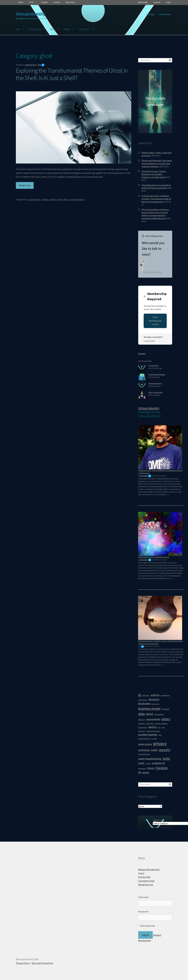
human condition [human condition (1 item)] (161, 723)
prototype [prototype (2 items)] (144, 750)
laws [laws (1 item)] (163, 727)
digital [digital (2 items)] (149, 714)
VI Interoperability (155, 383)
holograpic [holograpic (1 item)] (150, 723)
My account (70, 2)
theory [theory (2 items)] (151, 768)
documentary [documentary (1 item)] (159, 714)
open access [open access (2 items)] (145, 744)
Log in (141, 873)
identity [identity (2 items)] (153, 727)
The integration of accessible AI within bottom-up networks (156, 187)
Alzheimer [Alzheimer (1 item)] (146, 695)
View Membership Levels (155, 321)
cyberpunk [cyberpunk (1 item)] (165, 709)
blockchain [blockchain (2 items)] (144, 704)
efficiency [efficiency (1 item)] (142, 720)
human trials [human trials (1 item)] (143, 727)
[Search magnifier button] (170, 60)
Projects (44, 2)
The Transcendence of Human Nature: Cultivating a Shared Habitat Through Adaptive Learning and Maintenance (155, 214)
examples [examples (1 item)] (142, 723)
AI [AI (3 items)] (140, 695)
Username (143, 897)
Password (143, 911)
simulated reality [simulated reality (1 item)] (144, 754)
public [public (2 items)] (154, 750)
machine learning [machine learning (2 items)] (148, 735)
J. (142, 646)
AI (27, 200)
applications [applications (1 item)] (165, 695)
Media (67, 29)
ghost (66, 200)
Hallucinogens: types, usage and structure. (154, 557)
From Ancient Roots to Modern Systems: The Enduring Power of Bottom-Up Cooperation (156, 199)
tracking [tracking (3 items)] (162, 768)
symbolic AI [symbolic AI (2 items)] (158, 763)
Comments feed (146, 881)
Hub (18, 29)
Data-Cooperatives (156, 392)
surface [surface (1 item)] (148, 763)
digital (53, 200)
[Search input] (154, 60)
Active (143, 361)
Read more (25, 185)
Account (157, 2)
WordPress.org (146, 885)
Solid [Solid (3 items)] (166, 758)
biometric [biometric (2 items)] (154, 699)
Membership (143, 2)
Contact (57, 2)
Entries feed (144, 877)
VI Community (153, 366)
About (21, 2)
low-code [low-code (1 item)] (142, 731)
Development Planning (157, 375)
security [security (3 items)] (165, 750)
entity (59, 200)
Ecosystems (35, 29)
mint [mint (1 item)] (160, 735)
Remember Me (147, 926)
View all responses (153, 272)
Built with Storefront (42, 963)
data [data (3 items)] (141, 714)
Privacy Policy (23, 963)
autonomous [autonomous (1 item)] (143, 700)
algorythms (35, 200)
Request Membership (149, 869)
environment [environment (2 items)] (153, 719)
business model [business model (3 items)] (149, 708)
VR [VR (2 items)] (140, 773)
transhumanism (77, 200)
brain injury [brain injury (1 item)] (155, 704)
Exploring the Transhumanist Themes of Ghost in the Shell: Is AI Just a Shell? (72, 74)
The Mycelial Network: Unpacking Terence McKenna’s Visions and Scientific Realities (157, 164)
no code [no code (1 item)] (154, 739)
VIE (41, 65)
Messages (151, 14)
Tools (31, 2)
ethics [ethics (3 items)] (166, 719)
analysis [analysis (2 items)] (155, 695)
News (53, 29)
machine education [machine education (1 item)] (153, 731)
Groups (142, 354)
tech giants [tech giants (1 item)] (142, 768)
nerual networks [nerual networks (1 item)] (144, 739)
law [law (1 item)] (159, 727)
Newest (140, 361)
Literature (84, 29)
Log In (168, 2)
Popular (145, 361)
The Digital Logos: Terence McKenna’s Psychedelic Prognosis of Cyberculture (154, 174)
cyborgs (45, 200)
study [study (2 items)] (141, 763)
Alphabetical (150, 361)
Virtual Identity (31, 14)
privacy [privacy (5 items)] (160, 743)
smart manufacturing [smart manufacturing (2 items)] (150, 759)
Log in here (149, 341)
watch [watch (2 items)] (146, 773)
